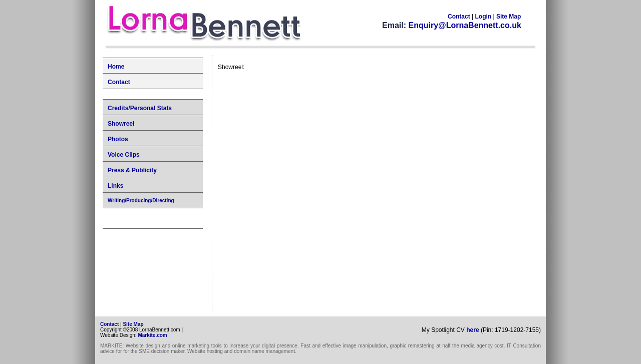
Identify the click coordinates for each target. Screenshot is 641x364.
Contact (459, 17)
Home (116, 67)
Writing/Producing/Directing (141, 201)
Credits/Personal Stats (140, 108)
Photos (118, 139)
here (472, 330)
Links (115, 186)
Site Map (509, 17)
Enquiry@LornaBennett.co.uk (464, 25)
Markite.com (152, 335)
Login (484, 17)
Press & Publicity (132, 170)
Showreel (121, 124)
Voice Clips (124, 155)
